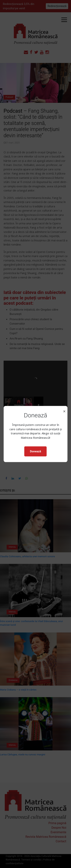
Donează (35, 451)
